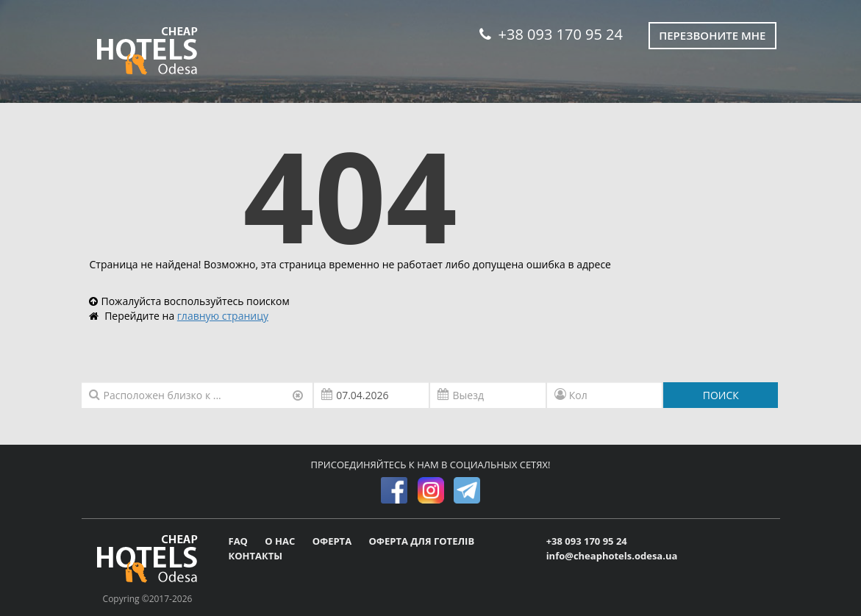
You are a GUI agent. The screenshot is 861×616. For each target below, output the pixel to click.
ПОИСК (721, 395)
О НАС (281, 541)
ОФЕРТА (333, 541)
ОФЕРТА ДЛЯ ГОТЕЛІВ (421, 541)
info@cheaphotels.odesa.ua (612, 556)
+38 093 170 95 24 (551, 34)
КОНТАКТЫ (256, 556)
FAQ (240, 541)
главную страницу (223, 316)
